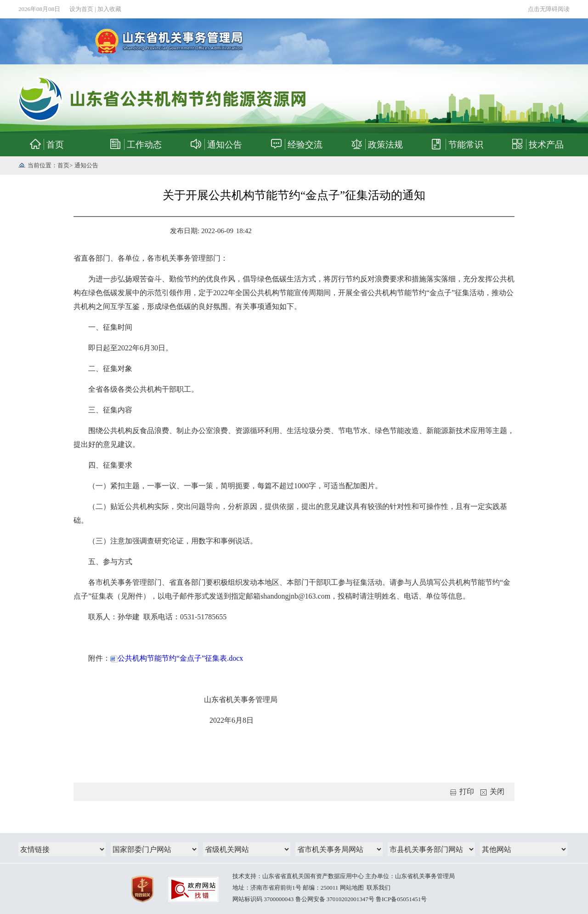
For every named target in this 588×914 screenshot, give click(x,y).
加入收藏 (109, 9)
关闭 (492, 791)
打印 (462, 791)
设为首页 (81, 9)
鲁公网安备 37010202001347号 (335, 899)
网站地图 (352, 888)
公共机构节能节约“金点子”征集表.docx (177, 658)
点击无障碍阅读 (549, 9)
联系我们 (379, 888)
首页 (63, 165)
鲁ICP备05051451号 (401, 899)
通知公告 (86, 165)
